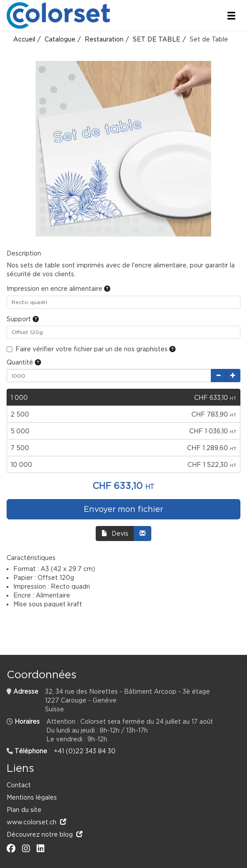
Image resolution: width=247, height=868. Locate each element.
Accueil (24, 39)
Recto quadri (29, 302)
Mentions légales (32, 797)
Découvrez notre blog (45, 834)
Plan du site (24, 810)
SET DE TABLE (157, 39)
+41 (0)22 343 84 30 (85, 751)
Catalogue (60, 39)
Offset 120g (27, 332)
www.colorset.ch (36, 822)
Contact (19, 785)
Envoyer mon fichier (123, 509)
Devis (115, 533)
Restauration (104, 39)
